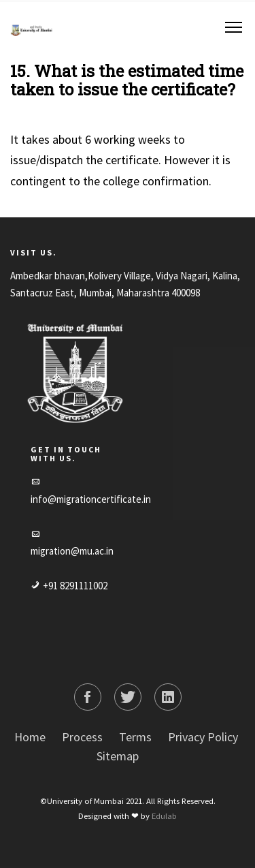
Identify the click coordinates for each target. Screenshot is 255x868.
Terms (135, 737)
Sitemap (118, 756)
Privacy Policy (203, 737)
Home (30, 737)
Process (82, 737)
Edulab (164, 816)
